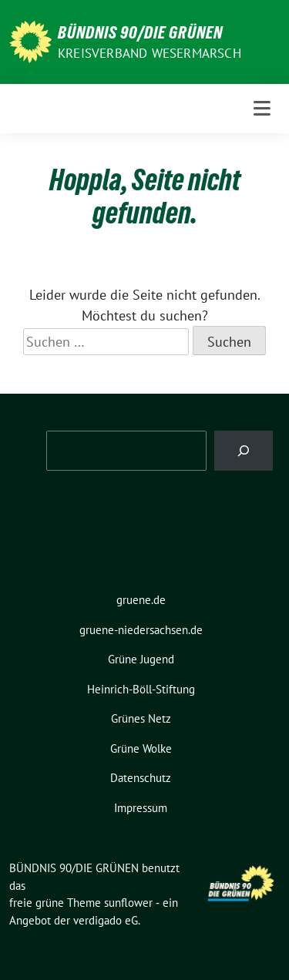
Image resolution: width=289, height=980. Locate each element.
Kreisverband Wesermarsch (150, 53)
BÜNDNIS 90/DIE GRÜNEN (140, 32)
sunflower (128, 903)
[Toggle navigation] (262, 109)
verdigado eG (106, 920)
